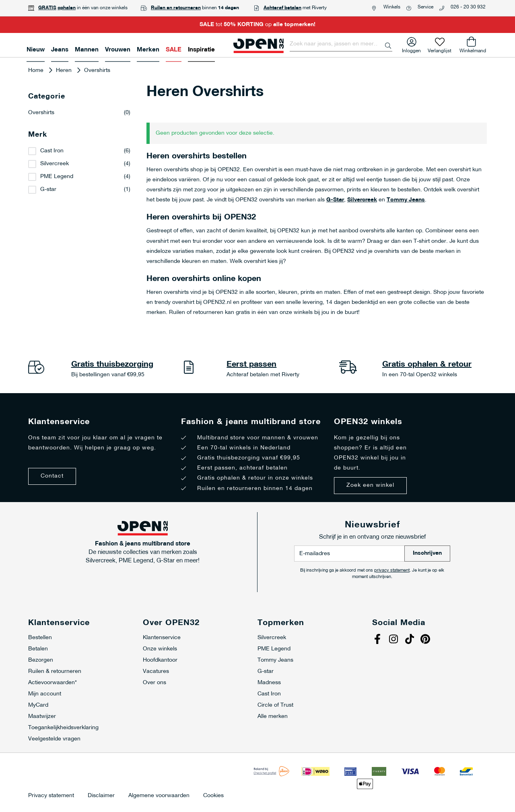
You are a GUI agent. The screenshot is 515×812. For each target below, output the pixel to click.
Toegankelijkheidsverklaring (63, 728)
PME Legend (57, 177)
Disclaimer (101, 796)
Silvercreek (362, 200)
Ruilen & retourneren (55, 672)
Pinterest (426, 640)
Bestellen (40, 638)
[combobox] (341, 44)
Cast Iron (52, 151)
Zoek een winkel (370, 485)
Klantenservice (162, 638)
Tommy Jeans (406, 200)
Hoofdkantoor (160, 660)
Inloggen (411, 49)
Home (37, 71)
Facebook (378, 640)
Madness (269, 683)
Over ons (154, 683)
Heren (65, 71)
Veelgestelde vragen (54, 739)
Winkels (392, 7)
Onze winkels (160, 649)
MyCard (38, 705)
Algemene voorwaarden (159, 796)
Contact (52, 476)
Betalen (38, 649)
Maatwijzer (42, 717)
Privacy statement (51, 796)
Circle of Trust (275, 705)
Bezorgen (41, 660)
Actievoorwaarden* (53, 683)
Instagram (394, 640)
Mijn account (45, 694)
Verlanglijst (440, 49)
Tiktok (410, 640)
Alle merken (273, 717)
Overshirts (79, 113)
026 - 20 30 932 (468, 7)
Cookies (213, 796)
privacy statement (392, 571)
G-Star (335, 200)
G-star (48, 190)
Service (425, 7)
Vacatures (156, 672)
